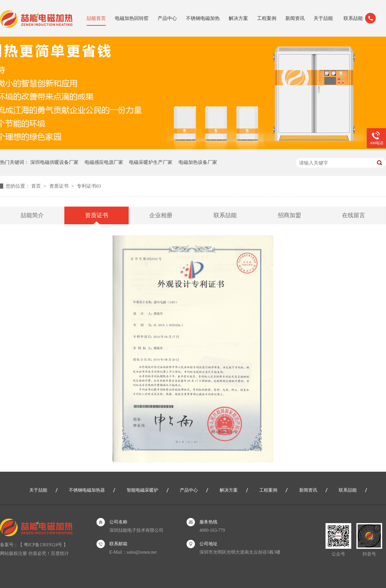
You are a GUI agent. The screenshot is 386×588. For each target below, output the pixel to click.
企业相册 (161, 215)
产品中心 (167, 18)
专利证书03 (89, 186)
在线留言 (354, 215)
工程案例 (267, 18)
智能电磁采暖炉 (142, 490)
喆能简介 (32, 215)
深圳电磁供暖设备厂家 (54, 162)
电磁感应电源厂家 (104, 162)
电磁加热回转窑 (132, 18)
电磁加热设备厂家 (198, 162)
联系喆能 (353, 18)
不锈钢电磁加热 (203, 18)
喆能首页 (96, 18)
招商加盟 (289, 215)
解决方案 (238, 18)
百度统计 (60, 553)
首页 (37, 186)
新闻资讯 (295, 18)
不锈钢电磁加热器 (87, 490)
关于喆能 (323, 18)
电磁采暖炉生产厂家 (151, 162)
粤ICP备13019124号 (43, 545)
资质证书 (60, 186)
